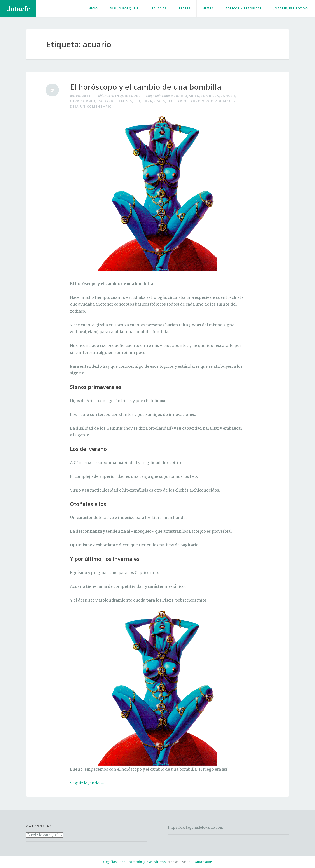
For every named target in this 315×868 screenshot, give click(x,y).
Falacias (159, 8)
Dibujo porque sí (125, 8)
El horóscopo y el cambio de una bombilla (146, 87)
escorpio (106, 101)
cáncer (228, 96)
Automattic (203, 862)
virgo (208, 101)
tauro (194, 101)
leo (137, 101)
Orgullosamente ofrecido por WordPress (134, 862)
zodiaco (223, 101)
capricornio (83, 101)
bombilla (210, 96)
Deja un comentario (91, 106)
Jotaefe (19, 8)
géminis (124, 101)
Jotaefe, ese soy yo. (291, 8)
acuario (179, 96)
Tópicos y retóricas (243, 8)
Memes (208, 8)
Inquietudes (128, 96)
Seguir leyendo (87, 783)
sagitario (177, 101)
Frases (185, 8)
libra (147, 101)
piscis (159, 101)
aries (194, 96)
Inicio (93, 8)
